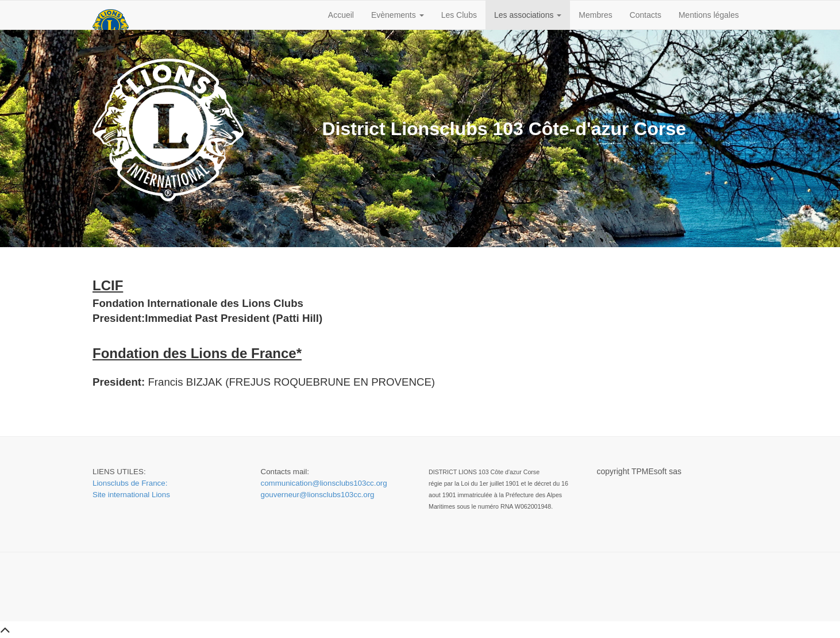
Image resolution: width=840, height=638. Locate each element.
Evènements (398, 15)
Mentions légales (709, 15)
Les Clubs (459, 15)
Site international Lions (131, 495)
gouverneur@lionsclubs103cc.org (318, 495)
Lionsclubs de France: (130, 483)
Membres (595, 15)
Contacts (646, 15)
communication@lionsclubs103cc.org (324, 483)
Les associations (528, 15)
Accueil (341, 15)
